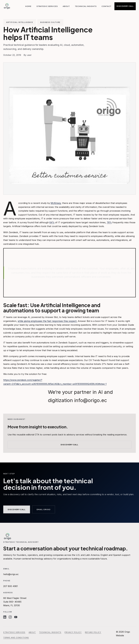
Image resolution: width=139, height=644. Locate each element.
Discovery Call (125, 6)
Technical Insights (86, 6)
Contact (106, 6)
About (66, 6)
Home (28, 6)
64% (52, 222)
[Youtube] (16, 617)
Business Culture (50, 22)
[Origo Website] (7, 6)
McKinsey (56, 203)
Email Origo (44, 510)
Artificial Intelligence (20, 22)
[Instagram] (10, 617)
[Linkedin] (5, 617)
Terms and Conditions (16, 638)
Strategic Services (47, 6)
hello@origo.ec (11, 574)
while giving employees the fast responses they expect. (47, 321)
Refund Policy (93, 632)
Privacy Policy (73, 632)
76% (109, 222)
